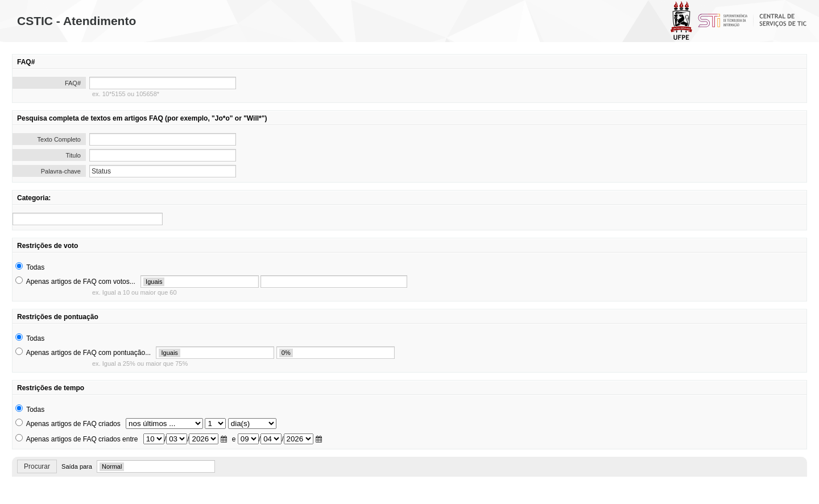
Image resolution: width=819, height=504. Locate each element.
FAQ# (73, 83)
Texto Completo (59, 139)
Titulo (74, 155)
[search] (88, 219)
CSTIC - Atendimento (76, 21)
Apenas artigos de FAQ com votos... (81, 282)
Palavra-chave (61, 171)
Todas (35, 267)
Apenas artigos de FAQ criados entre (82, 439)
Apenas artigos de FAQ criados (73, 424)
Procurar (37, 466)
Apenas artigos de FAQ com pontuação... (88, 353)
